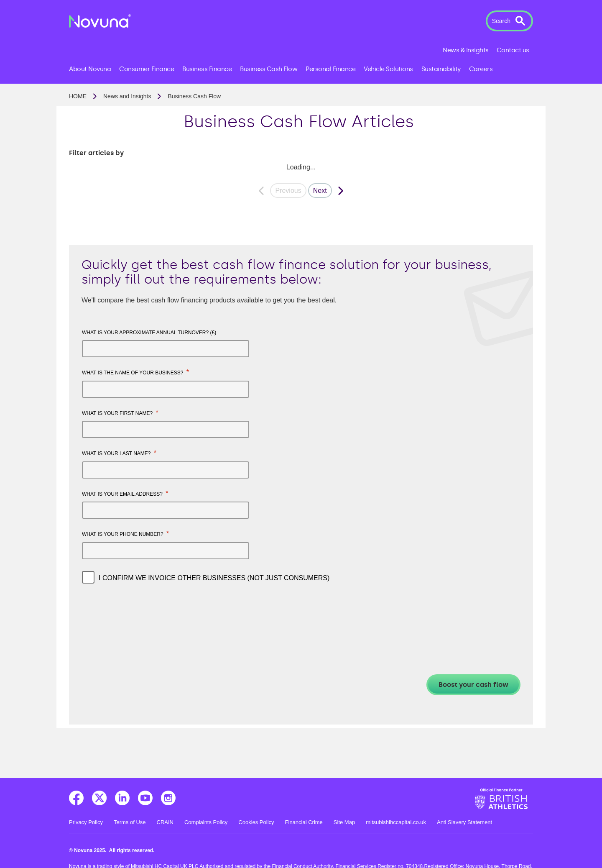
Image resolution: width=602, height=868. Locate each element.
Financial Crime (304, 822)
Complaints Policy (206, 822)
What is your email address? (125, 493)
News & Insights (466, 50)
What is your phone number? (125, 534)
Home (78, 96)
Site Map (344, 822)
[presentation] (145, 614)
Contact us (513, 50)
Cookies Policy (256, 822)
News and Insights (127, 96)
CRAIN (165, 822)
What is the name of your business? (135, 372)
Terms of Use (130, 822)
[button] (509, 21)
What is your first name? (120, 413)
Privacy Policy (86, 822)
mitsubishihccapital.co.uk (396, 822)
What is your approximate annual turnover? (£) (149, 333)
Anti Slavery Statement (464, 822)
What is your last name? (119, 453)
